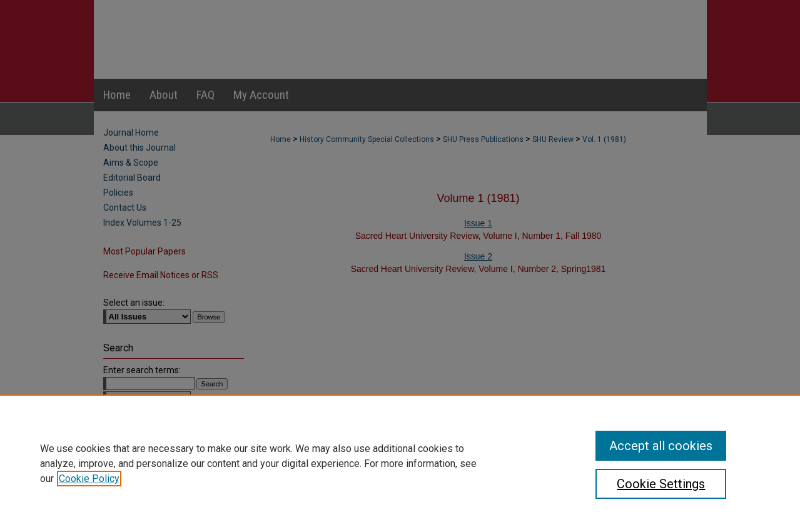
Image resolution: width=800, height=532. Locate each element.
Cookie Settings (661, 484)
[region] (400, 463)
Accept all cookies (661, 446)
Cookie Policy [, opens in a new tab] (89, 479)
